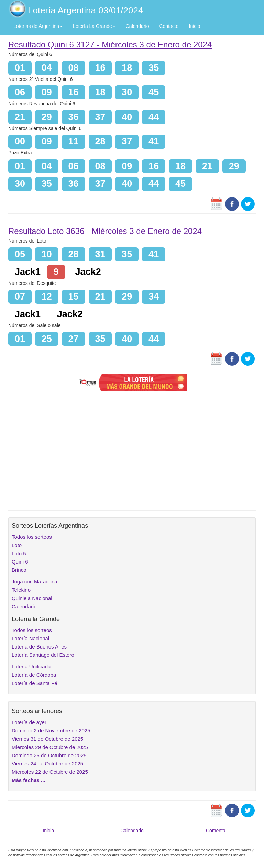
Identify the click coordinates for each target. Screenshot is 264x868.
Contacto (169, 26)
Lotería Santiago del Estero (43, 655)
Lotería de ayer (29, 722)
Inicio (195, 26)
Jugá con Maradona (35, 582)
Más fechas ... (29, 780)
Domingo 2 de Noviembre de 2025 (51, 731)
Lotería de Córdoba (34, 675)
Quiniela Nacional (32, 598)
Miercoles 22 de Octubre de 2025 (50, 772)
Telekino (21, 590)
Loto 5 (19, 553)
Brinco (19, 570)
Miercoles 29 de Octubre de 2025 (50, 747)
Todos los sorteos (32, 537)
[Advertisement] (132, 453)
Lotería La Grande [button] (94, 26)
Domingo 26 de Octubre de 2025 (49, 755)
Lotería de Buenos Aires (39, 647)
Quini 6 (20, 562)
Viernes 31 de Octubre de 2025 (47, 739)
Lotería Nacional (30, 638)
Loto (17, 545)
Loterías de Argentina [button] (38, 26)
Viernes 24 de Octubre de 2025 (47, 764)
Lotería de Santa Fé (35, 683)
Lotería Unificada (31, 667)
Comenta (216, 831)
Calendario (137, 26)
